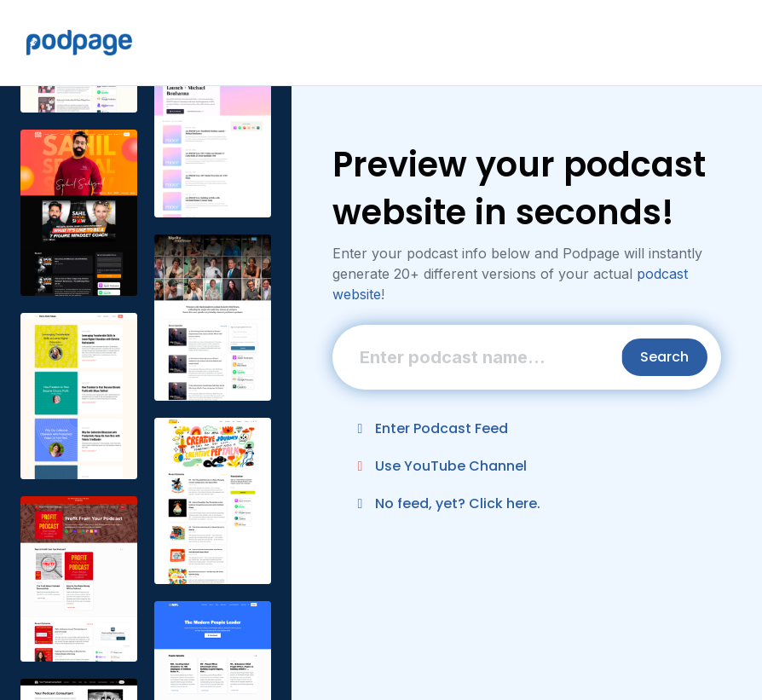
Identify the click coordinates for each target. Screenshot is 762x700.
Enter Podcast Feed (430, 428)
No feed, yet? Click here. (446, 503)
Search (664, 357)
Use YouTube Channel (439, 466)
